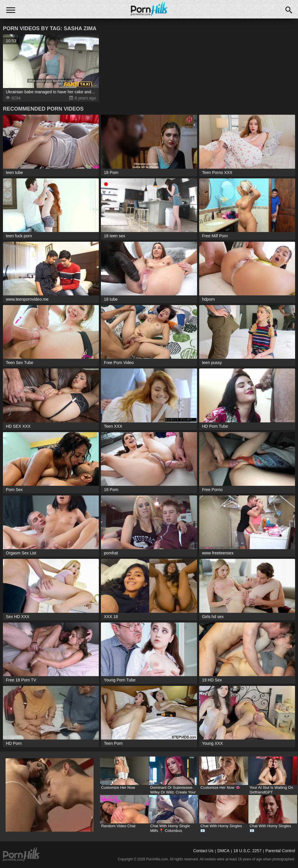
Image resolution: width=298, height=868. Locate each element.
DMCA (223, 851)
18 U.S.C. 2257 (248, 851)
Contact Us (203, 851)
